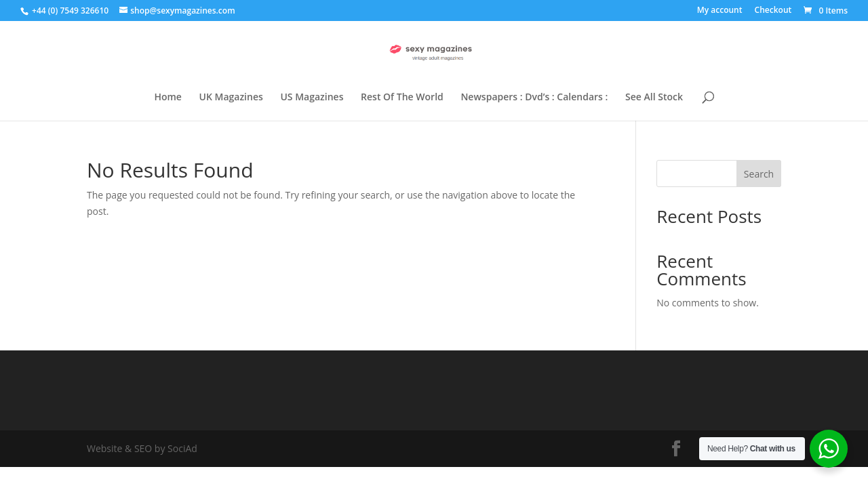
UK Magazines (231, 98)
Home (168, 98)
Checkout (773, 11)
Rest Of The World (402, 98)
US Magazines (312, 98)
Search (759, 174)
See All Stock (654, 98)
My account (720, 11)
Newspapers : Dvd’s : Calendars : (534, 98)
